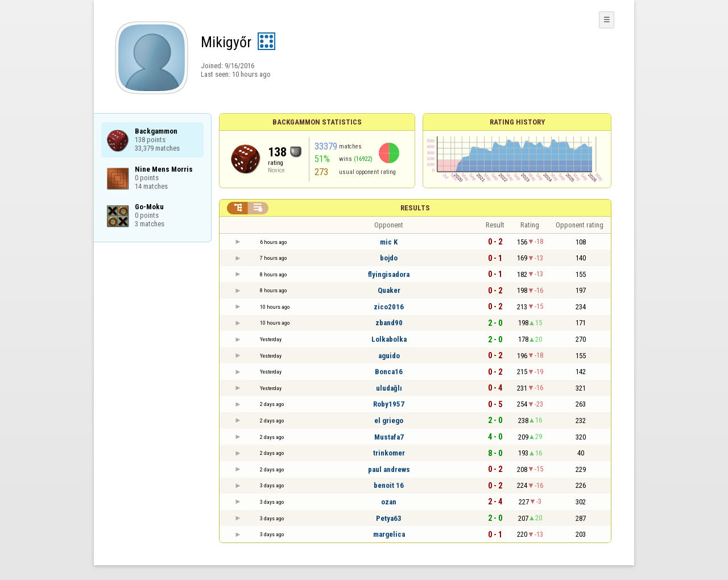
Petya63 (389, 518)
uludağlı (389, 388)
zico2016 (389, 307)
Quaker (389, 290)
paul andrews (389, 469)
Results (415, 208)
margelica (389, 534)
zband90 (389, 323)
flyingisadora (389, 274)
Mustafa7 (389, 437)
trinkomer (389, 453)
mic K (389, 242)
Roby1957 (389, 404)
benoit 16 (389, 485)
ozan (389, 502)
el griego (389, 420)
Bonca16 (389, 372)
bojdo (389, 258)
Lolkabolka (389, 339)
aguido (389, 356)
